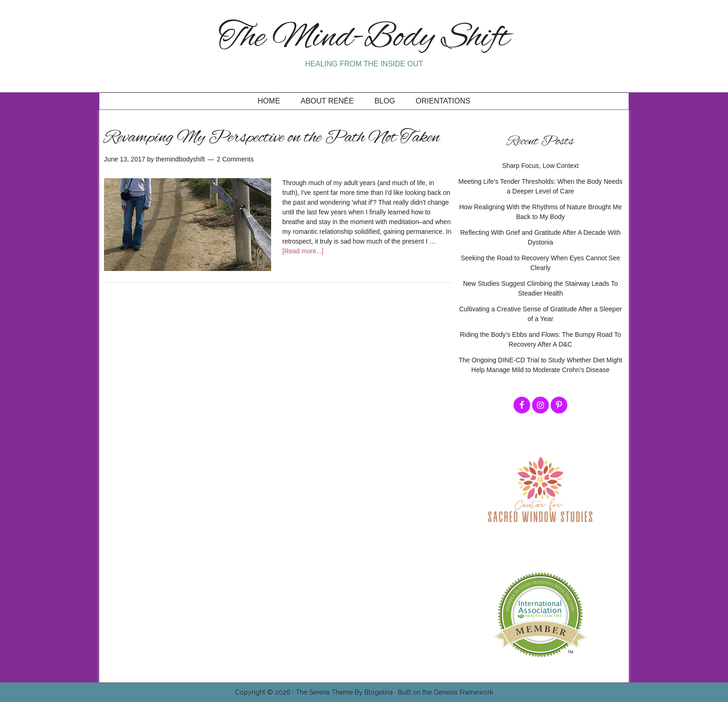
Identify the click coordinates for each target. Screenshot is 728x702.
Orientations (443, 101)
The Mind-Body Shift (364, 38)
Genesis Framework (463, 692)
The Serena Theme (324, 692)
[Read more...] (303, 251)
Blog (384, 101)
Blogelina (379, 692)
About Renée (327, 101)
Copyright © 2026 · (265, 692)
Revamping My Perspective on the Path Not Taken (272, 138)
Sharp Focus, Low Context (541, 166)
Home (269, 101)
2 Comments (235, 159)
